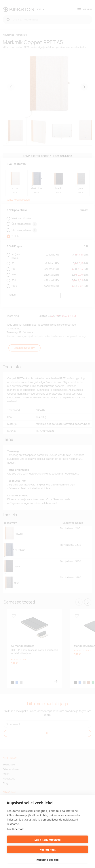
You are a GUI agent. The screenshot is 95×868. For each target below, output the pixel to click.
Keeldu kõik (47, 850)
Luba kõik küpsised (47, 840)
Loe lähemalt (15, 829)
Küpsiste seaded (47, 860)
